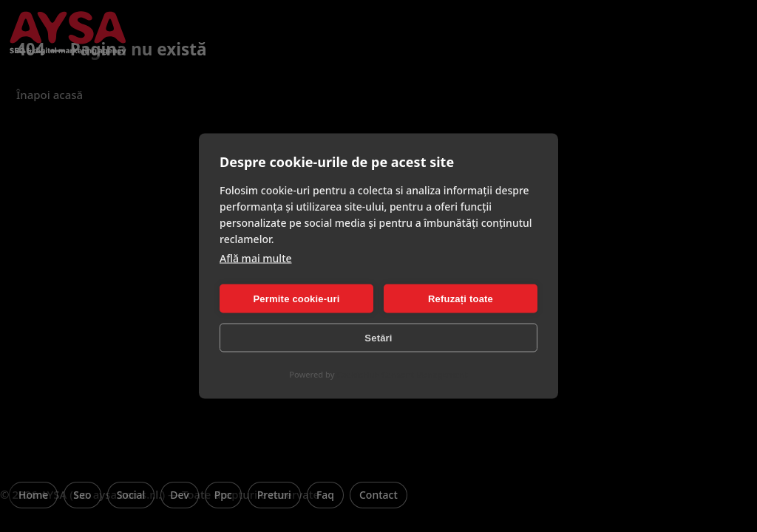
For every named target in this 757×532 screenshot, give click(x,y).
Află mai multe (256, 258)
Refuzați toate (461, 298)
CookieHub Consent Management (402, 374)
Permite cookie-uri (296, 298)
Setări (378, 337)
